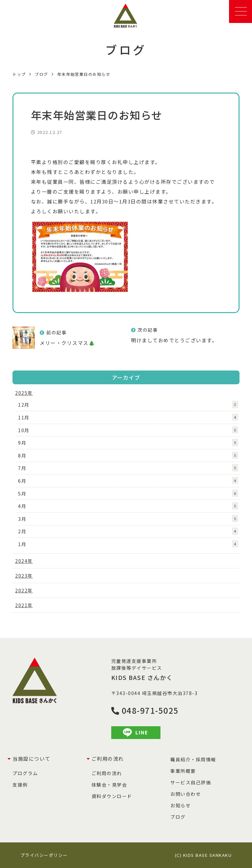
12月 (128, 404)
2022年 (24, 590)
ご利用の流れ (107, 773)
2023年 (24, 576)
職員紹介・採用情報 (193, 759)
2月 (128, 531)
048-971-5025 (145, 710)
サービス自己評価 (191, 782)
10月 (128, 430)
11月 (128, 417)
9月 (128, 442)
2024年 (24, 561)
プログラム (25, 773)
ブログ (178, 817)
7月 (128, 468)
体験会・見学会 (109, 785)
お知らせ (180, 805)
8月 (128, 455)
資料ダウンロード (112, 796)
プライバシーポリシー (44, 855)
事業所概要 (183, 771)
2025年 (24, 393)
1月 (128, 544)
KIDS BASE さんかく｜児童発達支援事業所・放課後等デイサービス (126, 16)
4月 (128, 506)
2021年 (24, 605)
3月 (128, 519)
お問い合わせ (186, 794)
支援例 (20, 785)
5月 (128, 493)
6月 (128, 480)
